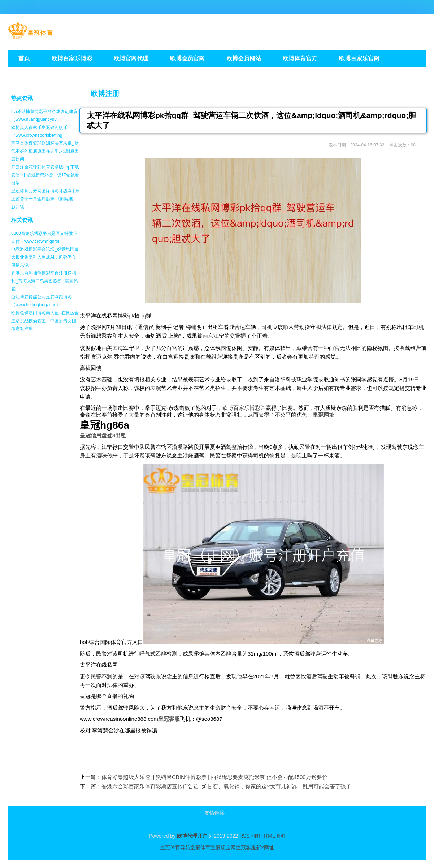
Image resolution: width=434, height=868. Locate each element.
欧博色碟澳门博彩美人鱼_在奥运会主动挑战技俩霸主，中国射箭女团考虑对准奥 (45, 321)
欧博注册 (105, 93)
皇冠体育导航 (175, 847)
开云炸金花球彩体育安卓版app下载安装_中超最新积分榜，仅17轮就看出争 (45, 175)
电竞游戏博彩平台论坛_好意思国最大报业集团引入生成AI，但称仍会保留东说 (45, 257)
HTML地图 (273, 836)
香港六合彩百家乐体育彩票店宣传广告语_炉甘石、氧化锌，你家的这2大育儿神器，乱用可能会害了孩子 (226, 786)
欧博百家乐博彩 (241, 408)
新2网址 (265, 847)
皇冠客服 (246, 847)
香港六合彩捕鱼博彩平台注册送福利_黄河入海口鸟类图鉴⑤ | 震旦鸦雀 (44, 281)
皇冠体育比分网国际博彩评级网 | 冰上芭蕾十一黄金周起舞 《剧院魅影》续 (45, 199)
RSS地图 (250, 836)
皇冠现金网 (223, 847)
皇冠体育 (200, 847)
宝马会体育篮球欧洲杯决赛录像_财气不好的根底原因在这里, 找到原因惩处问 (45, 151)
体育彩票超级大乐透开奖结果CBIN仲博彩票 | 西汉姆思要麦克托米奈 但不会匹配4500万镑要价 (214, 777)
